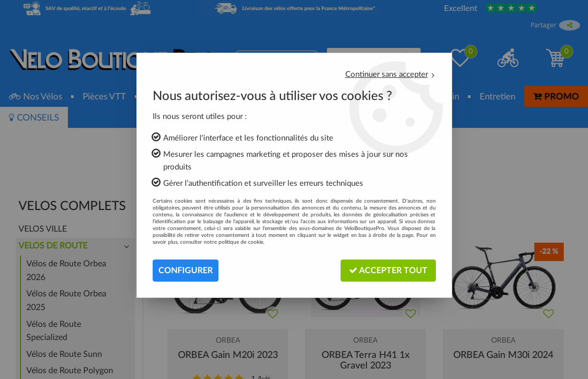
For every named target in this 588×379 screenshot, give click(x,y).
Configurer (186, 271)
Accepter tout (388, 270)
